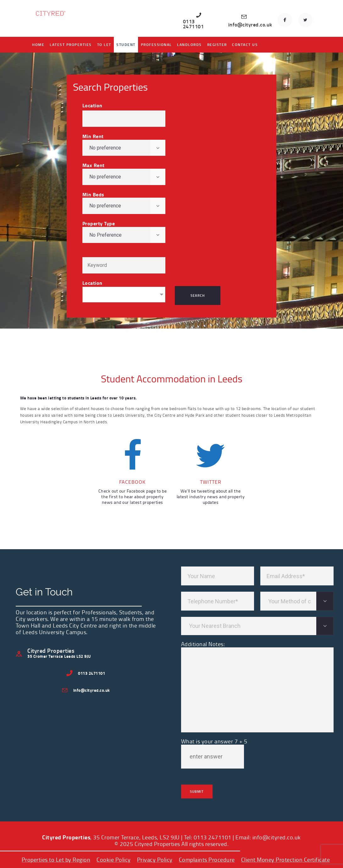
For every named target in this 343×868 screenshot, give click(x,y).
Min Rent (93, 136)
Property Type (99, 223)
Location (92, 106)
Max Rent (94, 165)
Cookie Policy (114, 860)
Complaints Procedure (207, 860)
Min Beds (93, 194)
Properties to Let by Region (56, 860)
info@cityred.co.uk (277, 837)
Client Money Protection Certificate (286, 860)
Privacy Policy (155, 860)
